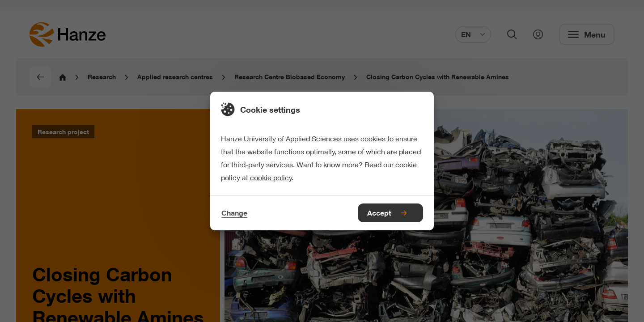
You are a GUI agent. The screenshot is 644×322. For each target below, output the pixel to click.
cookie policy (271, 177)
